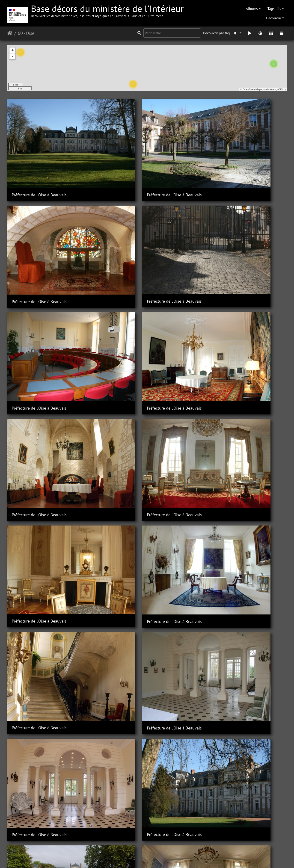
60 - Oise (26, 33)
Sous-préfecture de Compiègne (39, 840)
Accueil (10, 33)
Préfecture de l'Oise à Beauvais (39, 151)
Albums (252, 9)
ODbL (282, 89)
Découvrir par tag (216, 33)
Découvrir (274, 18)
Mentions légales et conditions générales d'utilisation (184, 858)
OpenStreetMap (252, 89)
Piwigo (94, 858)
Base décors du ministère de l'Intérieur (107, 10)
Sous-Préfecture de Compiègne (111, 715)
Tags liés (274, 9)
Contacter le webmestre (121, 858)
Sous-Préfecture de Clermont (37, 402)
